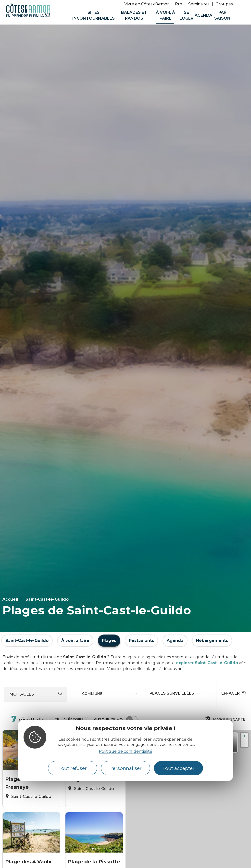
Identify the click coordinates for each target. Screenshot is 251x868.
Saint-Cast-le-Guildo (47, 599)
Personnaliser (126, 768)
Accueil (10, 599)
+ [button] (245, 736)
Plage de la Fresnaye (20, 782)
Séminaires (199, 4)
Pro (179, 4)
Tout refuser (73, 768)
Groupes (224, 4)
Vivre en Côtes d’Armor (147, 4)
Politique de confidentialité (125, 751)
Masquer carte (226, 719)
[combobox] (110, 694)
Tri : (71, 719)
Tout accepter (178, 768)
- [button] (245, 744)
